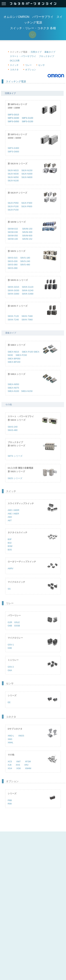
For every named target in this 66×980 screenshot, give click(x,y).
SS (9, 594)
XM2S (21, 741)
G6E (10, 653)
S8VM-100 (13, 244)
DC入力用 (15, 61)
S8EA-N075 (13, 393)
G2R (10, 627)
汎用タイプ (36, 52)
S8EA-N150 (27, 396)
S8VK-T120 (13, 321)
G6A (10, 675)
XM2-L (11, 741)
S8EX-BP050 (14, 363)
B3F (10, 544)
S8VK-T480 (27, 321)
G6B (10, 631)
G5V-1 (11, 650)
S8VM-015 (13, 234)
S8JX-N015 (13, 175)
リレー (28, 65)
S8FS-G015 (13, 115)
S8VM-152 (27, 244)
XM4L (10, 748)
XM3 (10, 744)
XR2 (26, 770)
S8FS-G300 (13, 153)
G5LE (17, 627)
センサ (41, 65)
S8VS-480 (25, 270)
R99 (10, 809)
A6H (10, 522)
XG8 (19, 773)
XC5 (10, 766)
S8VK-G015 (13, 292)
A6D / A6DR (13, 515)
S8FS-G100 (27, 118)
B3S (10, 555)
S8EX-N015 (13, 357)
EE (9, 707)
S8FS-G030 (13, 118)
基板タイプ (50, 52)
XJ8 (10, 770)
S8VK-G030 (13, 295)
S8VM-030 (13, 237)
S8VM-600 (27, 240)
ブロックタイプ (46, 56)
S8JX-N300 (27, 179)
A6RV (10, 573)
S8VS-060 (13, 270)
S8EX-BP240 (14, 367)
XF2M (28, 766)
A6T (10, 525)
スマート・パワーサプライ (23, 56)
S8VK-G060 (13, 299)
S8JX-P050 (13, 208)
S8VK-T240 (13, 324)
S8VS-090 (13, 273)
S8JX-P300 (27, 208)
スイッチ (14, 65)
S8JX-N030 (13, 179)
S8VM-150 (27, 234)
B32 (10, 548)
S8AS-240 (13, 432)
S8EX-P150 (21, 360)
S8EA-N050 (13, 389)
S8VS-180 (25, 263)
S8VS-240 (25, 266)
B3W (10, 551)
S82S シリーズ (15, 483)
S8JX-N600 (27, 182)
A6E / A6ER (13, 519)
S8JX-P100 (13, 211)
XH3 (18, 770)
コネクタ (14, 70)
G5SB (17, 631)
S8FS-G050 (13, 122)
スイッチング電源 (16, 81)
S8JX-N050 (13, 182)
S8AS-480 (13, 435)
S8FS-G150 (27, 122)
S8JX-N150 (27, 175)
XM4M (28, 773)
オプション (31, 70)
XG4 (10, 773)
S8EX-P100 (27, 357)
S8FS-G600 (13, 156)
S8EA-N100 (13, 396)
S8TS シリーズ (15, 461)
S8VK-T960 (27, 324)
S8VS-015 (13, 263)
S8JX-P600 (27, 211)
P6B (10, 805)
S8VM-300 (27, 237)
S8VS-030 (13, 266)
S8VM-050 (13, 240)
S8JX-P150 (13, 215)
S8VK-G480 (28, 299)
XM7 (18, 766)
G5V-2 (11, 672)
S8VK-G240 (28, 295)
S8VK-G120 (28, 292)
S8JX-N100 (13, 186)
